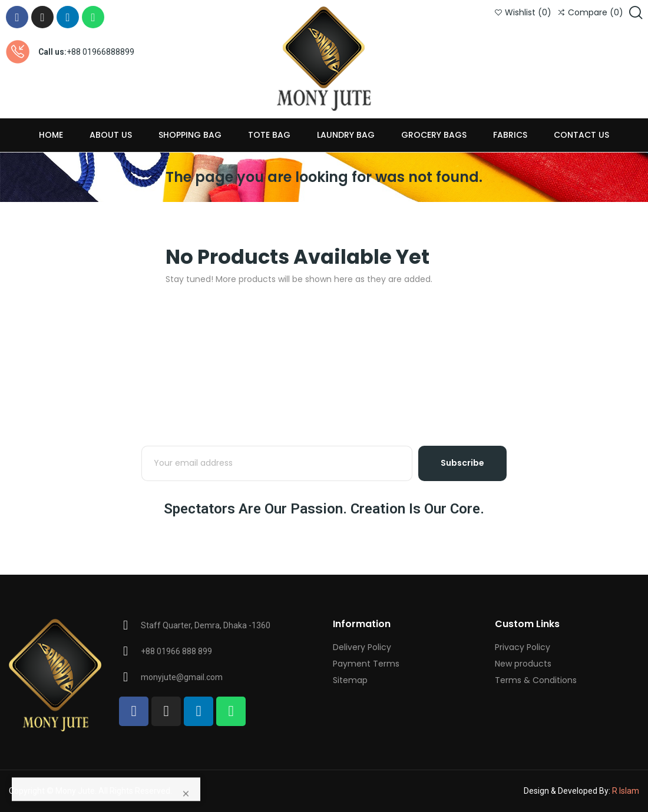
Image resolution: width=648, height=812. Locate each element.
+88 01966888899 (100, 52)
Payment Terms (366, 664)
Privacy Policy (523, 647)
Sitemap (350, 680)
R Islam (626, 791)
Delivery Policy (362, 647)
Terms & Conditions (536, 680)
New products (523, 664)
